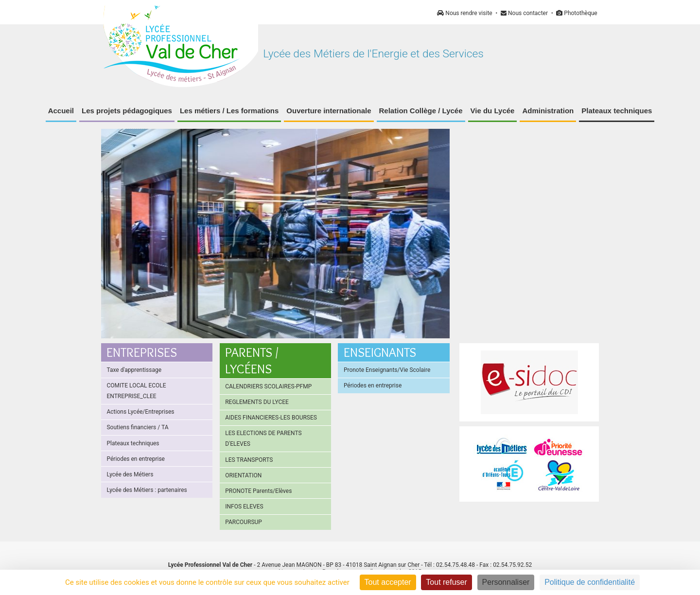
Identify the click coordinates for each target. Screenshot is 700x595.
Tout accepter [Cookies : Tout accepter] (388, 582)
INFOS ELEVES (244, 507)
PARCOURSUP (244, 522)
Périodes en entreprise (135, 459)
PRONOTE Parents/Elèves (258, 491)
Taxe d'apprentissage (134, 370)
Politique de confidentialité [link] (590, 582)
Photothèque (577, 13)
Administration (548, 111)
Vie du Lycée (493, 111)
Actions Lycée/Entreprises (140, 412)
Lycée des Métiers (130, 474)
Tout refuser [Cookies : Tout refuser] (446, 582)
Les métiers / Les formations (229, 111)
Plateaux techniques (617, 111)
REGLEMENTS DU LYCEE (257, 402)
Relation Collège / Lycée (421, 111)
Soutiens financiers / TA (137, 427)
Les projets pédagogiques (127, 111)
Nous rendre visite (464, 13)
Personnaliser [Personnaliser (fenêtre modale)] (506, 582)
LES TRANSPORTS (249, 460)
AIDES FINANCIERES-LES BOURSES (271, 418)
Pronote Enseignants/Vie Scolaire (387, 370)
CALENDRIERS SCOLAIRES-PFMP (268, 386)
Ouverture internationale (329, 111)
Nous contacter (524, 13)
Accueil (61, 111)
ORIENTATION (243, 475)
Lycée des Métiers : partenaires (147, 490)
